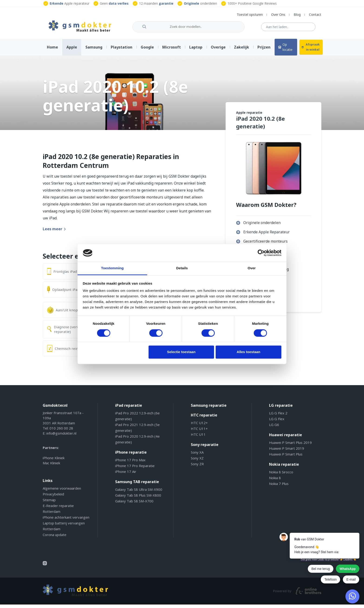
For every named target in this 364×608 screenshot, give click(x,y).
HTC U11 (198, 438)
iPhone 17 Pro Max (130, 463)
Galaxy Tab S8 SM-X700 (134, 504)
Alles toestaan (249, 352)
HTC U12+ (199, 426)
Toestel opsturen (250, 15)
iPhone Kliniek (54, 461)
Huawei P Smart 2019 (287, 452)
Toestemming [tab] (112, 268)
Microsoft (172, 51)
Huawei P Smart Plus (286, 458)
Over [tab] (252, 268)
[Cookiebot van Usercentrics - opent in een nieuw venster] (261, 253)
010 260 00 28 (61, 432)
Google (147, 51)
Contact (315, 15)
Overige (218, 51)
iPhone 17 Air (126, 475)
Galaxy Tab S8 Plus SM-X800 (138, 499)
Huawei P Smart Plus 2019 (290, 446)
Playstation (122, 51)
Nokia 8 (275, 481)
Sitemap (49, 503)
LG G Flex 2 (278, 416)
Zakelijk (242, 51)
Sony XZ (197, 462)
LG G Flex (277, 422)
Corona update (55, 538)
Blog (297, 15)
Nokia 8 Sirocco (281, 475)
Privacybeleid (53, 497)
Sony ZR (197, 467)
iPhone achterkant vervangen (66, 521)
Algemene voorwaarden (62, 492)
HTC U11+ (199, 432)
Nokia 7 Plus (279, 487)
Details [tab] (182, 268)
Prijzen (264, 51)
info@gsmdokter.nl (61, 437)
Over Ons (278, 15)
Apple (72, 51)
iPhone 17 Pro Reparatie (135, 469)
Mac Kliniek (51, 466)
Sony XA (197, 456)
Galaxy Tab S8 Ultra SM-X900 (139, 493)
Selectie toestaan (181, 352)
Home (52, 51)
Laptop (196, 51)
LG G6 (274, 428)
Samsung (94, 51)
